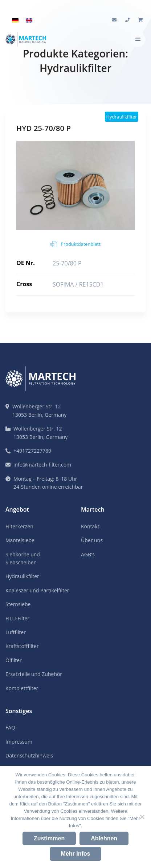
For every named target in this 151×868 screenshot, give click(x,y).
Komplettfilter (22, 688)
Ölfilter (14, 660)
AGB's (88, 554)
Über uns (92, 540)
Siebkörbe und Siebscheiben (23, 558)
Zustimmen (49, 838)
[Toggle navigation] (138, 39)
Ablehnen (104, 838)
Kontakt (90, 526)
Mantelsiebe (20, 540)
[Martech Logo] (26, 39)
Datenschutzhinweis (29, 755)
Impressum (19, 742)
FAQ (10, 727)
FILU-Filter (17, 618)
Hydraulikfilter (22, 576)
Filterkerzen (19, 526)
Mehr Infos (76, 854)
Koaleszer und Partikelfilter (37, 590)
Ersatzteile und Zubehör (34, 674)
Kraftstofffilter (22, 646)
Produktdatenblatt (75, 244)
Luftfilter (16, 632)
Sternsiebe (18, 604)
